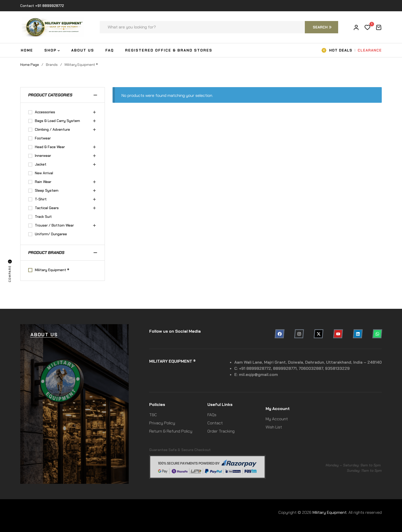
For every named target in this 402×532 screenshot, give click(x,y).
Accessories (45, 112)
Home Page (30, 65)
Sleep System (47, 190)
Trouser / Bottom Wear (54, 225)
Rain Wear (43, 182)
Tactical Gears (47, 208)
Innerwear (43, 156)
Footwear (43, 138)
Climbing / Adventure (52, 129)
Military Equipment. (330, 512)
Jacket (41, 164)
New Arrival (44, 173)
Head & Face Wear (50, 147)
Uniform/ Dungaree (51, 234)
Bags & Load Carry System (57, 121)
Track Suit (43, 217)
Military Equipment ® (52, 270)
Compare (10, 271)
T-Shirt (41, 199)
